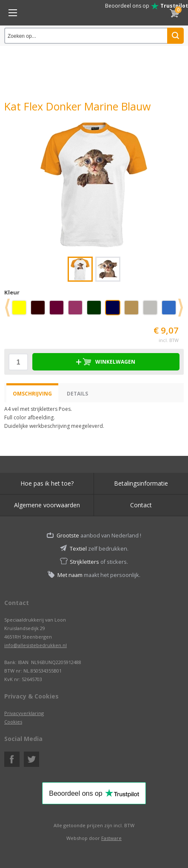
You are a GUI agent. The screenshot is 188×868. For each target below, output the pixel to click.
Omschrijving (32, 394)
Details (77, 394)
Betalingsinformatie (141, 483)
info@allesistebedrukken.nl (36, 645)
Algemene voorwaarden (47, 505)
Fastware (111, 838)
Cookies (13, 722)
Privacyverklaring (24, 713)
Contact (141, 505)
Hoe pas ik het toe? (47, 483)
